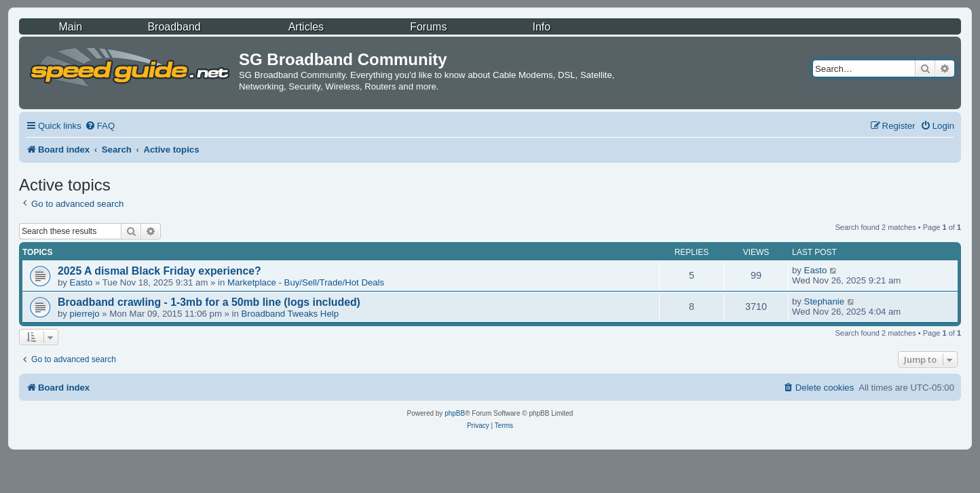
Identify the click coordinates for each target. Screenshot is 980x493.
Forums (428, 27)
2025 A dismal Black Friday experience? (159, 271)
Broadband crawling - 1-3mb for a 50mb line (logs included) (209, 302)
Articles (306, 27)
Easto (81, 282)
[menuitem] (100, 126)
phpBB (455, 413)
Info (542, 27)
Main (71, 27)
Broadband (174, 27)
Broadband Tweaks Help (290, 314)
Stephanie (824, 301)
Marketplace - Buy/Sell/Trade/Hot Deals (306, 282)
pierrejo (85, 314)
